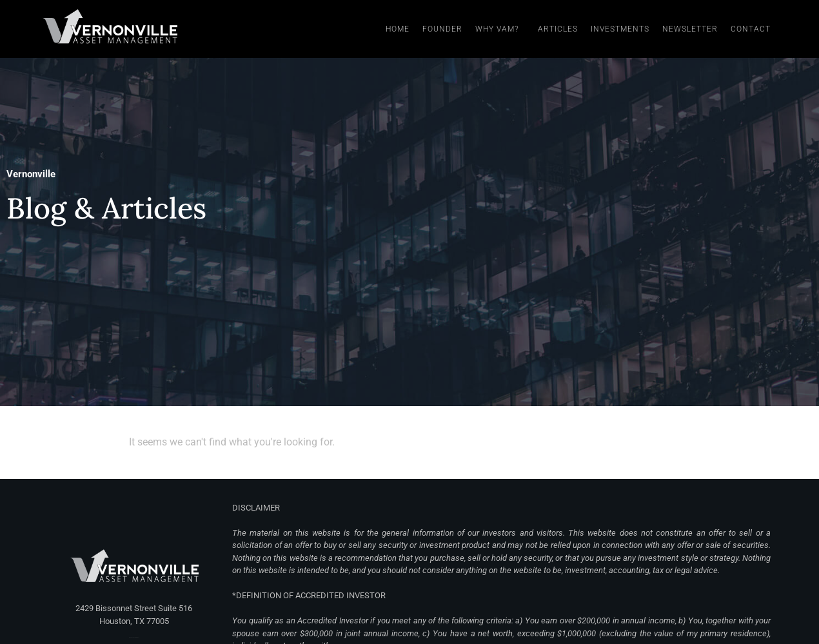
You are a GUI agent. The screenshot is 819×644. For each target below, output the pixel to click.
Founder (442, 29)
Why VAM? (500, 29)
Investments (620, 29)
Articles (558, 29)
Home (398, 29)
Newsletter (690, 29)
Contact (751, 29)
